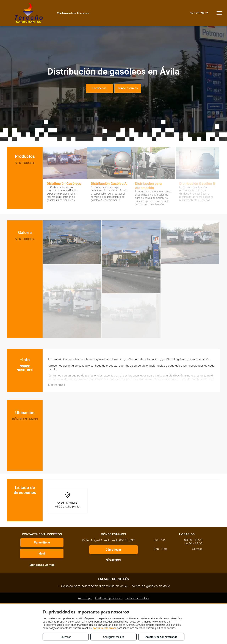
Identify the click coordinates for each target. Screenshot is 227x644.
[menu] (219, 13)
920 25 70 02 (199, 13)
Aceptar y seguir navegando (161, 637)
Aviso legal (85, 598)
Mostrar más (56, 385)
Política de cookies (137, 598)
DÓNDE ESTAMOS (25, 419)
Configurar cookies (114, 637)
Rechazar (66, 637)
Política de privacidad (109, 598)
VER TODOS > (25, 163)
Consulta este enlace (105, 628)
